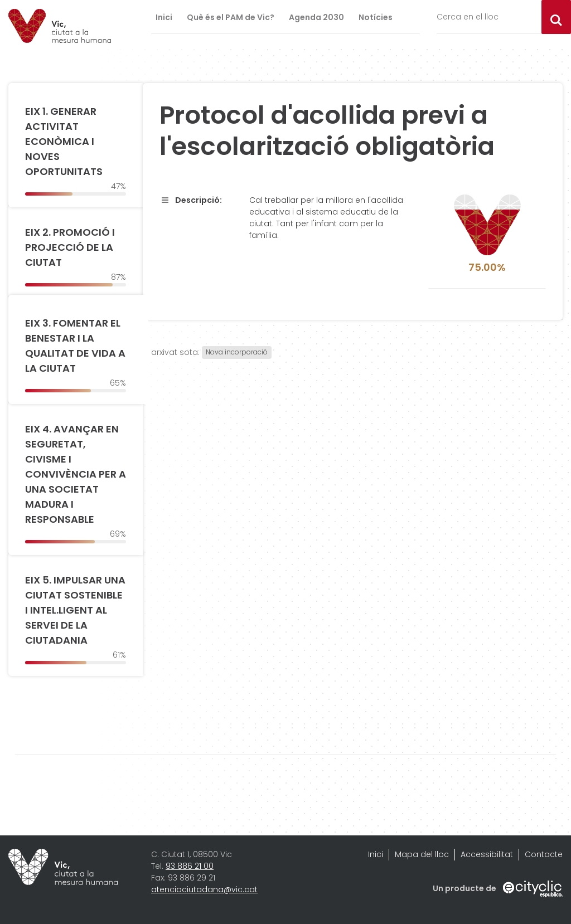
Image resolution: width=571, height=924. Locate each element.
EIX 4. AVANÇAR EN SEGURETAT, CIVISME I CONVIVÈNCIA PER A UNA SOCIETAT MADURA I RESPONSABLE (76, 474)
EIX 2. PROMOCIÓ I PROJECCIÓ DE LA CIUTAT (70, 247)
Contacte (544, 854)
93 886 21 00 (190, 866)
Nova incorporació (237, 352)
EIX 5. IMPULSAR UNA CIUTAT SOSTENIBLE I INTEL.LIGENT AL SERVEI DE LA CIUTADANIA (75, 610)
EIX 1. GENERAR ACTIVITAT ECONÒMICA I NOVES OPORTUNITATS (64, 141)
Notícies (376, 17)
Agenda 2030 (316, 17)
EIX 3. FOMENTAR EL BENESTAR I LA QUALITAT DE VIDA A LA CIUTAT (75, 346)
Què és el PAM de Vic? (231, 17)
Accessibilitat (487, 854)
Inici (164, 17)
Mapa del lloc (422, 854)
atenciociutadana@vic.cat (204, 889)
